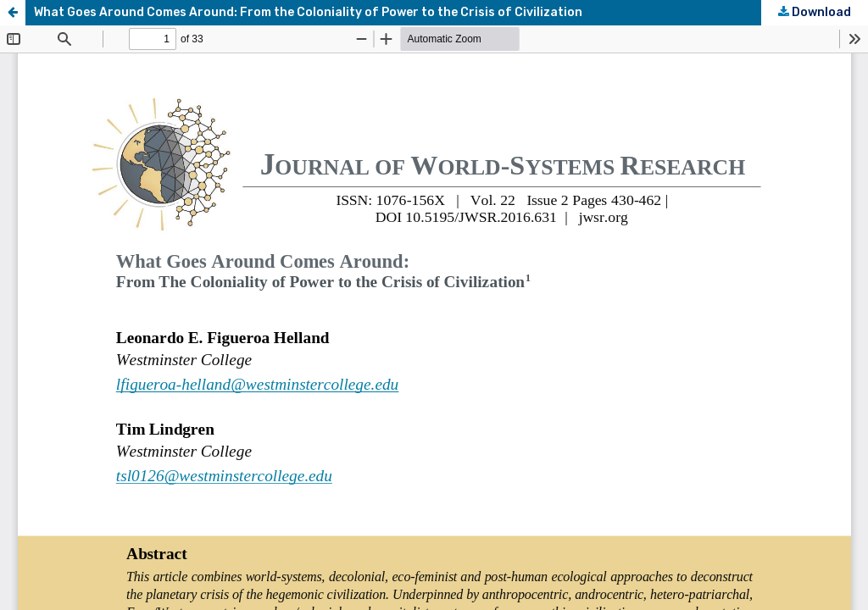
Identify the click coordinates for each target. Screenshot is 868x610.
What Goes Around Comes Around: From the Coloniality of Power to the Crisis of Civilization (308, 12)
